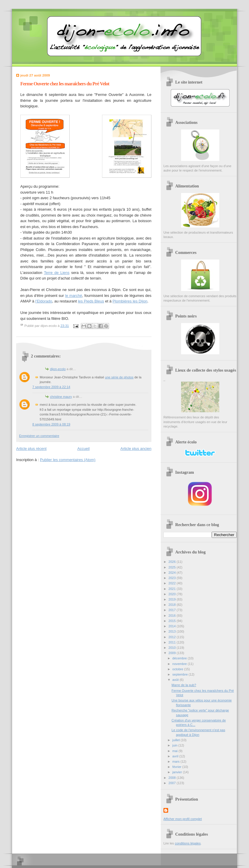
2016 (173, 616)
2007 (173, 783)
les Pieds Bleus (91, 301)
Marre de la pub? (184, 685)
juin (175, 745)
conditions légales (188, 843)
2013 (173, 631)
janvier (178, 772)
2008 (173, 778)
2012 (173, 637)
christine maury (61, 397)
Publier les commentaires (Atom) (68, 460)
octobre (178, 669)
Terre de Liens (57, 273)
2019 (173, 599)
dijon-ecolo (58, 369)
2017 (173, 610)
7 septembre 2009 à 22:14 (51, 387)
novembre (180, 664)
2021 (173, 589)
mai (175, 751)
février (177, 767)
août (176, 680)
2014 (173, 626)
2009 (173, 653)
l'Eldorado (44, 301)
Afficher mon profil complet (183, 819)
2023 (173, 578)
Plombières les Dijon (130, 301)
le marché (74, 296)
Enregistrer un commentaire (39, 436)
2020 (173, 594)
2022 (173, 583)
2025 (173, 567)
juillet (176, 740)
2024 (173, 573)
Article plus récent (31, 449)
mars (176, 761)
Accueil (83, 449)
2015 (173, 621)
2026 (173, 562)
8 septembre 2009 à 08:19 (51, 424)
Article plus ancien (136, 449)
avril (176, 756)
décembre (180, 658)
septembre (180, 674)
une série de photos (119, 377)
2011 (173, 642)
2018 (173, 605)
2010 (173, 648)
